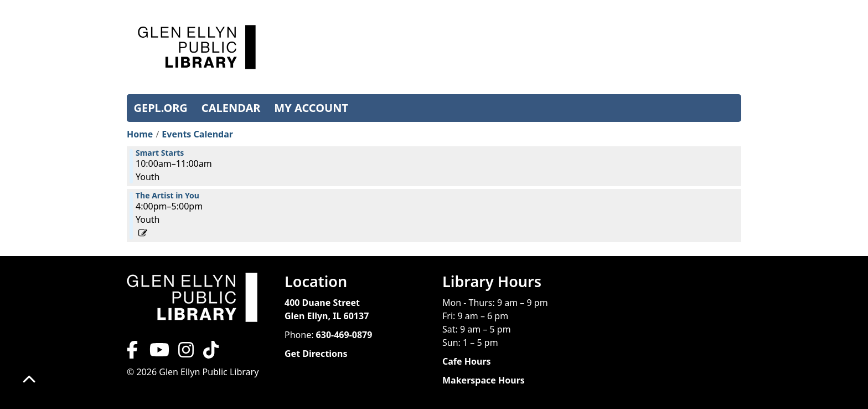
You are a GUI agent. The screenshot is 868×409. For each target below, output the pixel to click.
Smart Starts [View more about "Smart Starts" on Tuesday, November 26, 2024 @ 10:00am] (160, 153)
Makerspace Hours (484, 380)
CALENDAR (231, 108)
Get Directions (316, 354)
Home (140, 134)
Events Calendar (197, 134)
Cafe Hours (467, 361)
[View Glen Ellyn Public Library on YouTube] (158, 353)
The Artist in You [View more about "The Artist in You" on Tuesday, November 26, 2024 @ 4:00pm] (167, 196)
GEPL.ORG (161, 108)
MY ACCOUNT (311, 108)
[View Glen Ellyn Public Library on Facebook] (133, 353)
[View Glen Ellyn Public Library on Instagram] (186, 353)
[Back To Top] (29, 380)
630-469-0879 (344, 335)
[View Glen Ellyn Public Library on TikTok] (210, 353)
